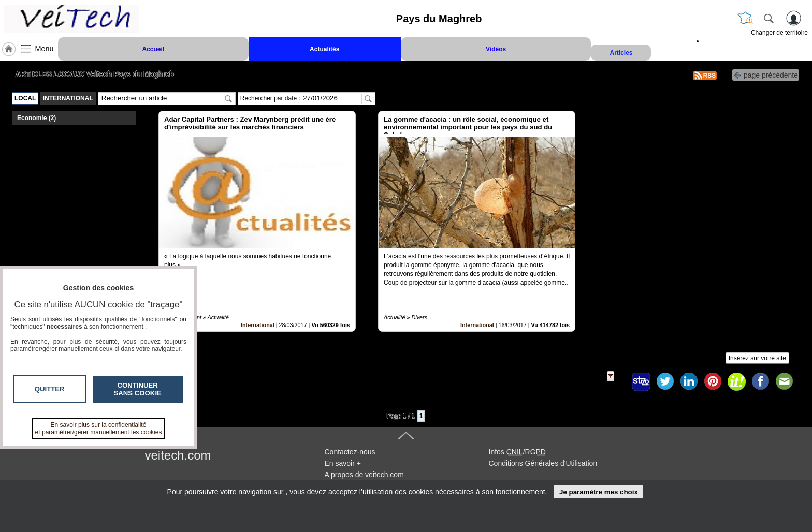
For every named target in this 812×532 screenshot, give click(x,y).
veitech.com (178, 455)
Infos (517, 452)
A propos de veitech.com (364, 475)
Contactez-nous (350, 452)
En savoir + (343, 463)
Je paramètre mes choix (599, 492)
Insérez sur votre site (757, 358)
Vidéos (496, 49)
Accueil (153, 49)
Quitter (50, 389)
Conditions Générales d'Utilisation (543, 463)
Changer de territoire (779, 33)
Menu (45, 49)
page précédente (766, 74)
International (258, 325)
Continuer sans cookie (138, 389)
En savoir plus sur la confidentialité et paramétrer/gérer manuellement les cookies (99, 428)
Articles (621, 53)
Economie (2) (37, 118)
